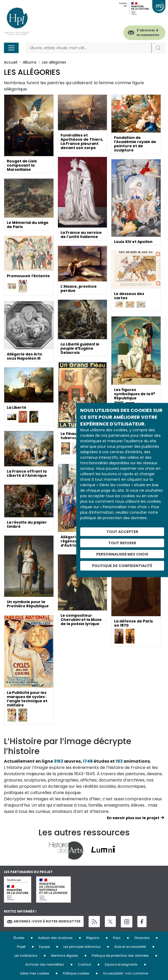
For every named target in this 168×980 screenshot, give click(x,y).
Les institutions (26, 956)
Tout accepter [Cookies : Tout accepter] (122, 532)
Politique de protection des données (120, 956)
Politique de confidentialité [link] (122, 566)
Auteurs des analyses (55, 938)
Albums (30, 62)
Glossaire (142, 938)
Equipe (44, 947)
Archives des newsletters (45, 964)
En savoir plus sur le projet (133, 818)
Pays (117, 938)
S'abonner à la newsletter (148, 33)
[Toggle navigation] (11, 48)
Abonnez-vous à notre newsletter (44, 921)
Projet (21, 947)
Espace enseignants (121, 964)
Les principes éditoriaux (82, 947)
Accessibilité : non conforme (126, 973)
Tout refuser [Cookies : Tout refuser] (122, 543)
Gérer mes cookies (35, 973)
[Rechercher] (89, 48)
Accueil (11, 62)
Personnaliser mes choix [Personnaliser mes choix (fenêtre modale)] (122, 554)
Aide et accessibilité (130, 947)
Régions (93, 938)
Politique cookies (76, 973)
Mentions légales (65, 956)
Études (19, 938)
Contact (85, 964)
